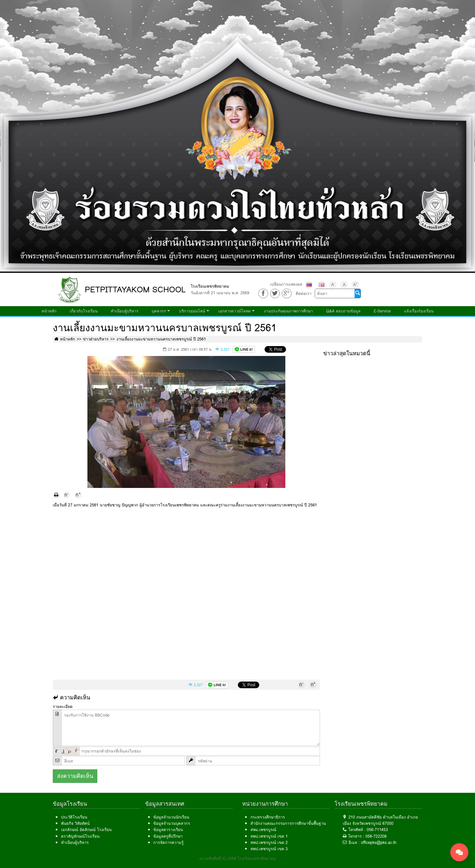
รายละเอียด (63, 707)
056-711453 (377, 830)
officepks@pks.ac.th (379, 842)
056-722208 (376, 836)
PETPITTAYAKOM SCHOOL (135, 289)
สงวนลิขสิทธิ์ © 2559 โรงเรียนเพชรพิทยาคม (238, 858)
